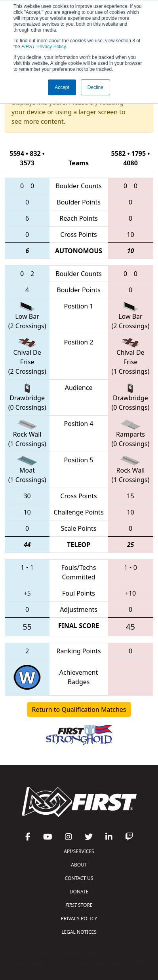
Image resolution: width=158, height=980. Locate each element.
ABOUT (79, 865)
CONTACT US (79, 878)
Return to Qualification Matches (79, 709)
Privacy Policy (44, 47)
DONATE (79, 892)
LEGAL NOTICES (79, 932)
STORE (79, 905)
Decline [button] (95, 87)
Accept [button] (62, 87)
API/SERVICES (79, 851)
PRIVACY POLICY (79, 919)
